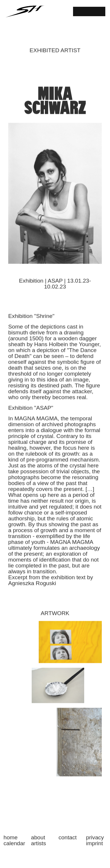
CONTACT (68, 840)
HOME (11, 840)
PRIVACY (95, 840)
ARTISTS (39, 846)
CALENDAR (14, 846)
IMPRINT (94, 846)
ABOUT (38, 840)
